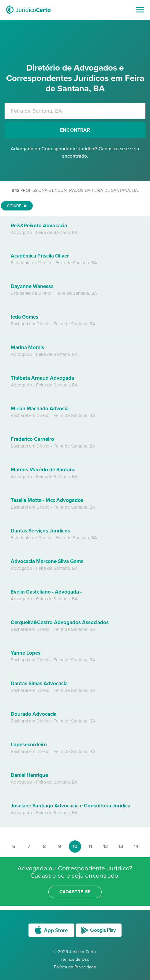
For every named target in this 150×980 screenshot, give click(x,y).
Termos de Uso (75, 959)
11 (90, 847)
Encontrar (75, 130)
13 (121, 847)
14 (136, 847)
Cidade (17, 206)
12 (106, 847)
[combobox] (75, 111)
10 (75, 847)
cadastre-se (75, 892)
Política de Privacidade (75, 967)
